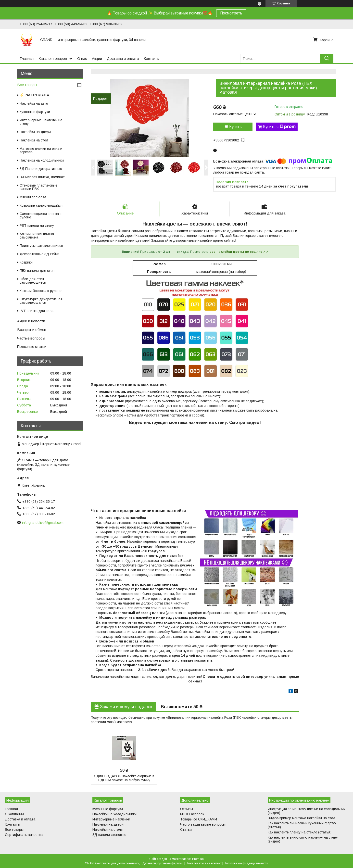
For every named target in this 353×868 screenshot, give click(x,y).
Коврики (26, 262)
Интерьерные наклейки (111, 819)
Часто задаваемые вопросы (203, 824)
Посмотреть (231, 13)
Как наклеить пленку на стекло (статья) (300, 832)
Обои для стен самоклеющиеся (33, 281)
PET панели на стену (37, 226)
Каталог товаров (53, 58)
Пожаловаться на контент (204, 863)
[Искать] (327, 58)
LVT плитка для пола (37, 311)
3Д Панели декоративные (41, 169)
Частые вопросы (31, 338)
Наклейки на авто (34, 103)
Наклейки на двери (35, 132)
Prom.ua (198, 859)
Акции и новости (31, 321)
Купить (235, 127)
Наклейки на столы (108, 830)
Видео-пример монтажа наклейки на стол (301, 818)
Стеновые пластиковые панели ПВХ (38, 187)
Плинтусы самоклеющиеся (41, 246)
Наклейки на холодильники (42, 160)
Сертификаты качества (24, 835)
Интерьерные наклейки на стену (41, 122)
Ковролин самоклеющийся (41, 205)
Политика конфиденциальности (246, 863)
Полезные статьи (32, 346)
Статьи (186, 830)
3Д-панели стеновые (109, 835)
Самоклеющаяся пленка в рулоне (41, 215)
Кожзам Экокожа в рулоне (41, 291)
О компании (14, 814)
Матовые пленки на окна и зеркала (41, 150)
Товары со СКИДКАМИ (199, 819)
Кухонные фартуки (35, 112)
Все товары (27, 85)
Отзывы (187, 809)
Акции (97, 58)
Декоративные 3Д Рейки (39, 254)
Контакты (151, 58)
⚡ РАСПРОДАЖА (34, 95)
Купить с (279, 127)
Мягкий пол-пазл (33, 197)
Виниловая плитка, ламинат (42, 177)
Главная (27, 58)
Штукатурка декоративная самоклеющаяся (41, 301)
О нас (82, 58)
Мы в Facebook (192, 814)
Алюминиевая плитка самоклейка (37, 236)
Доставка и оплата (123, 58)
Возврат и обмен (32, 330)
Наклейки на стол (34, 140)
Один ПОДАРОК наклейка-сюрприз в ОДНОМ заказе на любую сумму (124, 778)
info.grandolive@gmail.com (43, 523)
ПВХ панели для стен (37, 271)
